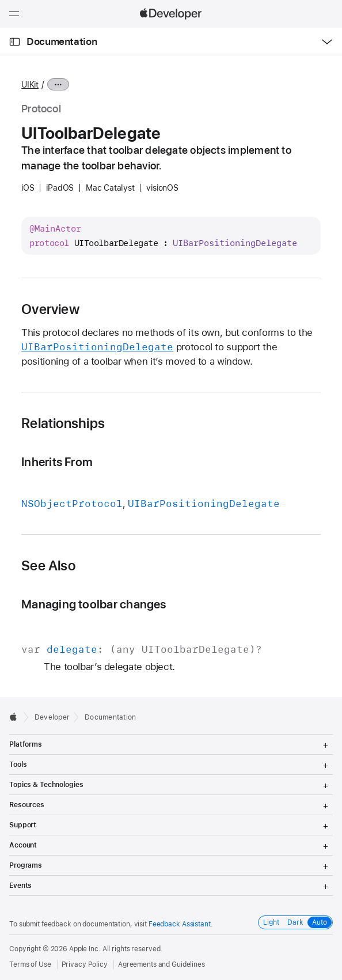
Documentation (62, 41)
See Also (48, 566)
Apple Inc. (85, 949)
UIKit (30, 85)
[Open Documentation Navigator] (15, 42)
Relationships (63, 423)
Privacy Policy (85, 964)
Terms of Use (30, 964)
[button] (0, 0)
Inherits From (57, 462)
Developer (52, 717)
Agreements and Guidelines (161, 964)
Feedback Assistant (180, 924)
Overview (50, 309)
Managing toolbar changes (94, 604)
